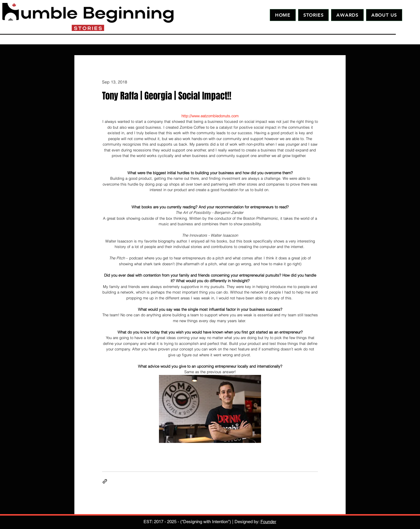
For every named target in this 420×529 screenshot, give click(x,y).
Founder (268, 522)
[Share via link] (105, 481)
